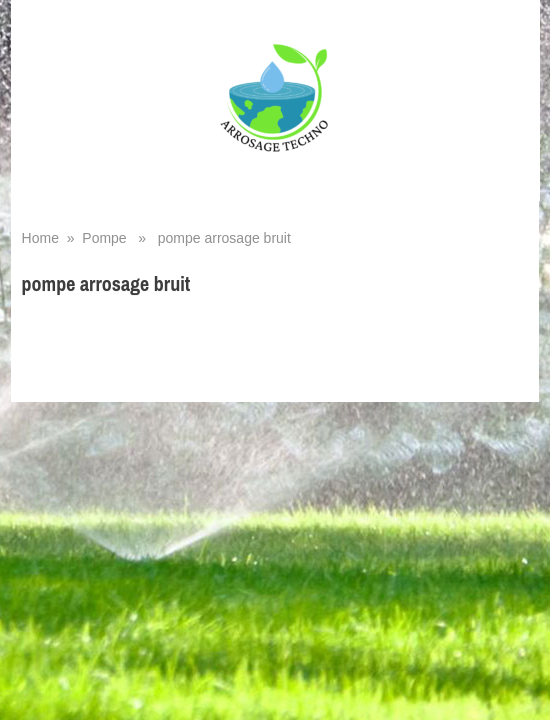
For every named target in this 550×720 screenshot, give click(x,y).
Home (40, 238)
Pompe (104, 238)
